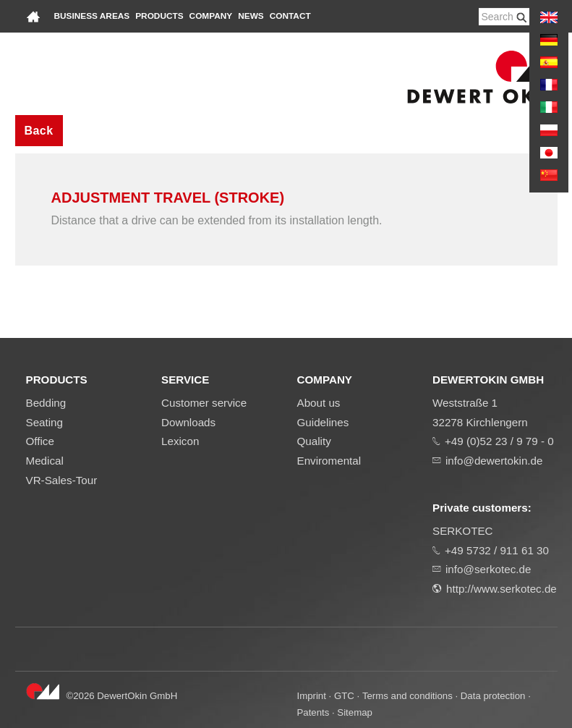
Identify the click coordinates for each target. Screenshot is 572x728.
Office (40, 441)
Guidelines (323, 422)
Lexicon (180, 441)
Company (211, 16)
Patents (313, 712)
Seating (45, 422)
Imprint (312, 696)
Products (159, 16)
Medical (45, 461)
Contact (290, 16)
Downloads (188, 422)
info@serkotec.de (488, 569)
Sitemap (355, 712)
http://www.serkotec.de (501, 589)
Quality (314, 441)
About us (319, 403)
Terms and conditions (407, 696)
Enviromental (329, 461)
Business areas (92, 16)
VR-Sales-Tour (62, 480)
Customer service (204, 403)
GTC (344, 696)
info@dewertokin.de (494, 461)
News (251, 16)
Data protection (493, 696)
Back (39, 131)
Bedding (46, 403)
